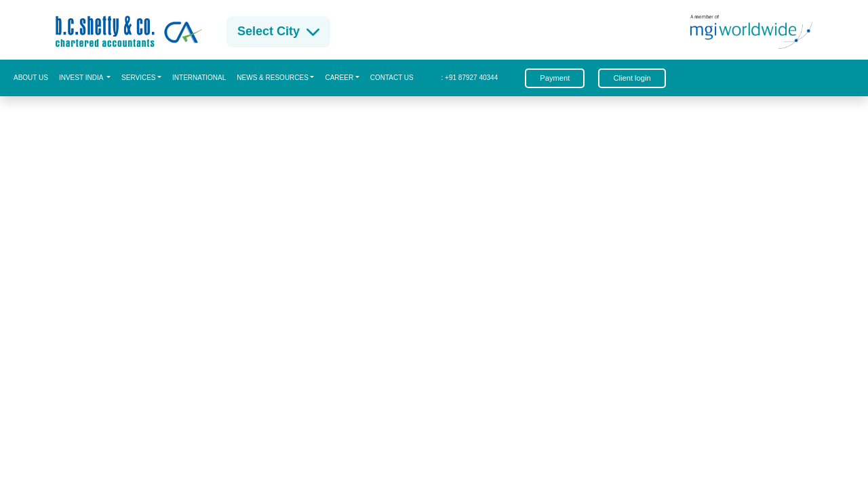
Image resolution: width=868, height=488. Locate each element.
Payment (555, 78)
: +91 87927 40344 (465, 78)
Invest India (82, 78)
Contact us (392, 78)
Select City (278, 32)
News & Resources (273, 78)
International (199, 78)
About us (31, 78)
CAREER (339, 78)
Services (138, 78)
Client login (632, 78)
